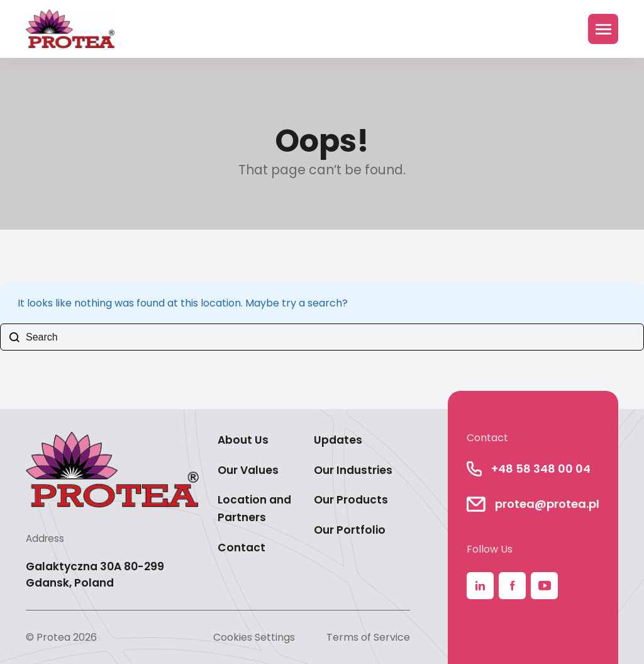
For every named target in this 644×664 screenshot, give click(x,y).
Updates (338, 440)
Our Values (248, 470)
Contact (241, 548)
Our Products (351, 500)
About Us (243, 440)
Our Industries (353, 470)
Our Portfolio (350, 530)
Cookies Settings (254, 637)
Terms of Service (368, 637)
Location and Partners (254, 509)
